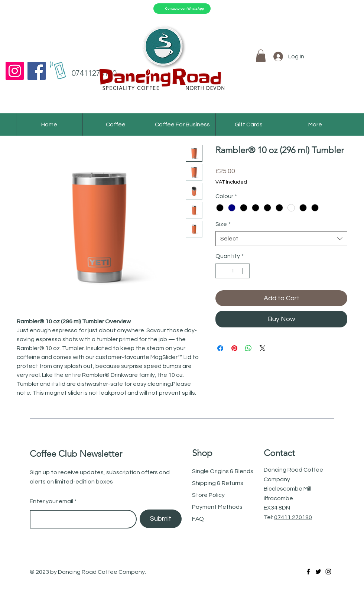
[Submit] (161, 519)
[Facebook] (37, 71)
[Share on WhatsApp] (248, 348)
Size (223, 224)
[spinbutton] (233, 271)
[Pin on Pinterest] (234, 348)
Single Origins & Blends (223, 471)
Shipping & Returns (218, 483)
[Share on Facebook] (220, 348)
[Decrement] (222, 271)
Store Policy (209, 495)
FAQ (198, 519)
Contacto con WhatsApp (185, 9)
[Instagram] (15, 71)
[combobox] (281, 239)
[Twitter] (318, 572)
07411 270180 (293, 517)
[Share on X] (263, 348)
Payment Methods (217, 507)
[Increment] (243, 271)
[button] (261, 56)
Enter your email (51, 501)
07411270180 (94, 73)
